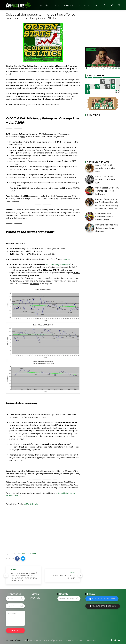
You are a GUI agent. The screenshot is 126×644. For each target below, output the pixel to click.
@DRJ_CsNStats (31, 504)
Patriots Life (71, 640)
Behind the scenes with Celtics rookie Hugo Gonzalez (106, 228)
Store (96, 5)
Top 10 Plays (47, 640)
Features (69, 5)
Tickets (56, 5)
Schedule (44, 5)
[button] (17, 558)
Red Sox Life (60, 640)
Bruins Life (81, 640)
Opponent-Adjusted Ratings (58, 264)
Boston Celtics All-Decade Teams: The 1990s (105, 168)
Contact (38, 640)
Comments (84, 5)
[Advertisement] (43, 531)
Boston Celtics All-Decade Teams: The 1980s (105, 180)
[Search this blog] (69, 599)
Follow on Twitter (103, 599)
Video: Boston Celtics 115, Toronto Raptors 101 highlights (107, 191)
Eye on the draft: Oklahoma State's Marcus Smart (104, 217)
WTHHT (31, 640)
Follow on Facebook (104, 606)
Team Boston (91, 640)
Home (25, 640)
